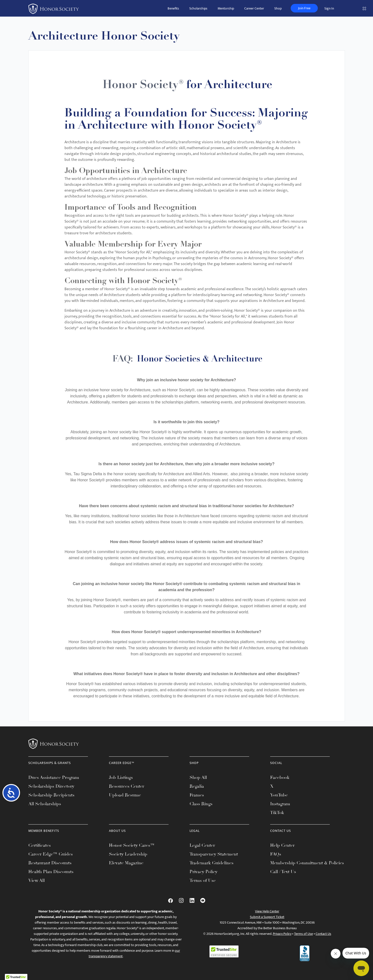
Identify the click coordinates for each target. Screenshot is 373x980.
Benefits (173, 8)
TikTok (277, 813)
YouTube (279, 795)
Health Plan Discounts (51, 872)
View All (37, 880)
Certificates (40, 845)
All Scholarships (45, 804)
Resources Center (127, 786)
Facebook (280, 777)
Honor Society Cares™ (132, 845)
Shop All (198, 777)
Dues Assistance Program (54, 777)
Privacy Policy (203, 872)
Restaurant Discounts (50, 863)
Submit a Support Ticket (267, 917)
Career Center (254, 8)
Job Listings (121, 777)
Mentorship (226, 8)
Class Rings (201, 804)
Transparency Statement (214, 854)
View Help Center (267, 911)
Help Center (282, 845)
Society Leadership (128, 854)
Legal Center (202, 845)
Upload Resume (125, 795)
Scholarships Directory (51, 786)
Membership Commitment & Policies (307, 863)
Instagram (280, 804)
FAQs (276, 854)
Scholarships (198, 8)
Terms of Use (203, 880)
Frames (197, 795)
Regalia (197, 786)
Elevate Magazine (126, 863)
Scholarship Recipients (51, 795)
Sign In (329, 8)
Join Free (304, 8)
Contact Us (323, 934)
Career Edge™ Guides (51, 854)
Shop (278, 8)
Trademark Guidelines (212, 863)
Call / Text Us (283, 872)
